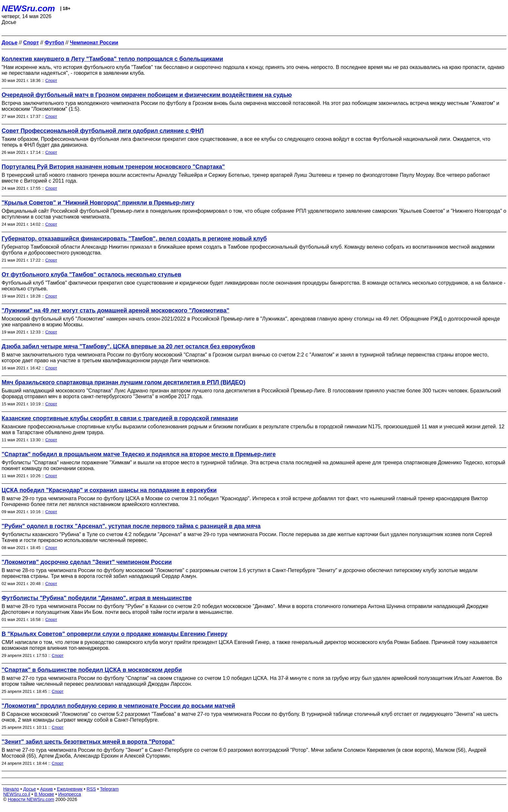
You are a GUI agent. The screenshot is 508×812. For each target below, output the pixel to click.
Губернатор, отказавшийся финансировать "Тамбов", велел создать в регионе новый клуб (134, 239)
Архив (46, 789)
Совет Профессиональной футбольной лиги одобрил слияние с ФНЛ (103, 131)
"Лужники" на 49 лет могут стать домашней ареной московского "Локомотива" (115, 310)
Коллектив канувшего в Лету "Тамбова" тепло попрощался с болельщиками (112, 59)
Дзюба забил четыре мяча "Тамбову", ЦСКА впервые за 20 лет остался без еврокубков (128, 346)
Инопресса (70, 794)
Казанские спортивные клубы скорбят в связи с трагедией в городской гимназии (120, 418)
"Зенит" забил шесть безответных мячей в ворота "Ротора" (88, 742)
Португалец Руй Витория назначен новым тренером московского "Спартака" (113, 167)
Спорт (51, 80)
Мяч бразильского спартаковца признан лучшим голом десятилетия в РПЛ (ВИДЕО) (124, 382)
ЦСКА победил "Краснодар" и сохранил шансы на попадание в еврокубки (109, 490)
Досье (29, 789)
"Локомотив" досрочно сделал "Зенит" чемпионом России (87, 562)
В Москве (44, 794)
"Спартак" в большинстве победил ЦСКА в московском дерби (92, 670)
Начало (11, 789)
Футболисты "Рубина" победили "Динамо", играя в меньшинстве (97, 598)
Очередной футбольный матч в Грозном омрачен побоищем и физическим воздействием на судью (147, 95)
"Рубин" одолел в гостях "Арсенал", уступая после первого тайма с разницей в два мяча (131, 526)
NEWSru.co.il (17, 794)
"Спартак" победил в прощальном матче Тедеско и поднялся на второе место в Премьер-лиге (139, 454)
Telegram (110, 789)
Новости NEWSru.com (31, 799)
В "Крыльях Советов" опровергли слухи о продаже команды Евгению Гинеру (115, 634)
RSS (91, 789)
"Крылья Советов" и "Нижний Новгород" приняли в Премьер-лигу (98, 203)
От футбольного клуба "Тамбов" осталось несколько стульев (92, 275)
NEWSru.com (28, 8)
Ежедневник (70, 789)
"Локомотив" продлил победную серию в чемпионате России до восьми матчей (118, 706)
